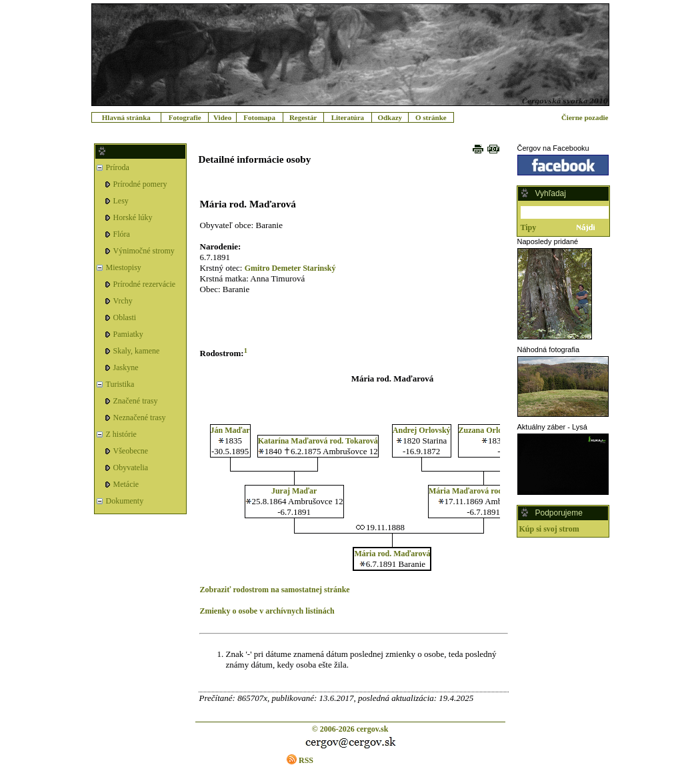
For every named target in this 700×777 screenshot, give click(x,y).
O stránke (431, 117)
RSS (306, 760)
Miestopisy (124, 267)
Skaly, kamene (137, 351)
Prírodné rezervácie (145, 284)
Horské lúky (133, 217)
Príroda (118, 167)
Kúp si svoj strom (549, 529)
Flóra (122, 234)
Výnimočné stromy (144, 251)
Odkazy (390, 117)
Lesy (121, 201)
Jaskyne (126, 367)
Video (222, 117)
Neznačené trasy (140, 418)
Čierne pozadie (585, 117)
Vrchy (123, 301)
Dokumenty (125, 501)
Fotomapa (259, 117)
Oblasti (125, 317)
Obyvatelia (131, 468)
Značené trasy (136, 401)
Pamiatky (128, 334)
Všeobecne (131, 451)
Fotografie (185, 117)
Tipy (529, 227)
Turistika (120, 384)
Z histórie (121, 434)
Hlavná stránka (126, 117)
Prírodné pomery (140, 184)
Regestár (303, 117)
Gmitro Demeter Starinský (290, 268)
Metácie (126, 484)
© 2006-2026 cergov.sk (350, 729)
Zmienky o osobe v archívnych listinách (267, 611)
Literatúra (348, 117)
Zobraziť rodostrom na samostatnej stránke (275, 590)
